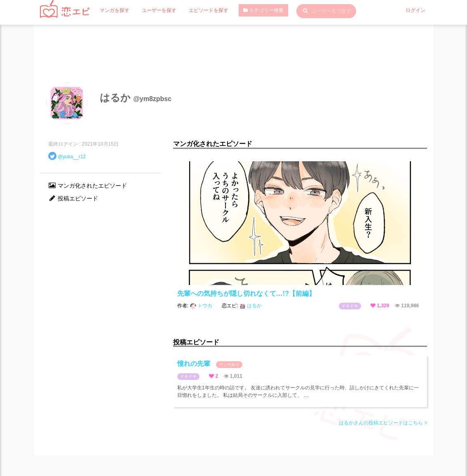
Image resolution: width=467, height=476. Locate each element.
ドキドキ (350, 306)
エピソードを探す (209, 10)
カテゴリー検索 (263, 10)
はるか (251, 306)
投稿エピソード (73, 198)
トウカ (202, 306)
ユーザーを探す (159, 10)
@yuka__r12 (72, 157)
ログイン (415, 10)
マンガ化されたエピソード (88, 186)
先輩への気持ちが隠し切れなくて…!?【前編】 (246, 293)
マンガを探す (115, 10)
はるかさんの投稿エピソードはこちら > (383, 423)
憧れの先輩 (210, 364)
